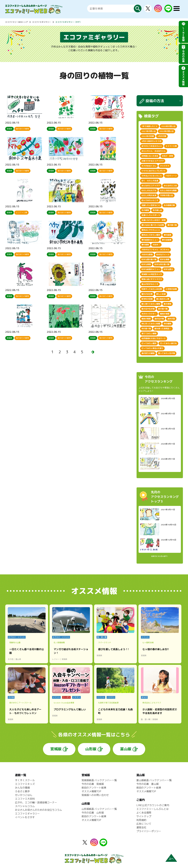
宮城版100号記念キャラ (152, 274)
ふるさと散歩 (22, 791)
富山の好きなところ (150, 284)
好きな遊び (168, 269)
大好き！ (156, 245)
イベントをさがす (25, 817)
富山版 (126, 749)
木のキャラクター (149, 314)
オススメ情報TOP (91, 791)
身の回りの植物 (148, 353)
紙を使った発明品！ (163, 329)
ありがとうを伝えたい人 (152, 146)
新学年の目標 (147, 299)
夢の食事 (145, 245)
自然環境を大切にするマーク (154, 338)
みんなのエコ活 (170, 186)
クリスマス (165, 166)
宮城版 (56, 749)
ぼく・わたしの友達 (150, 181)
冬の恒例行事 (169, 205)
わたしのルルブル (149, 190)
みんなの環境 (22, 788)
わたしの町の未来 (149, 195)
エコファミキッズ (25, 784)
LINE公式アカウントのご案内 (153, 805)
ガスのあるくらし (149, 166)
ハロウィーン (171, 176)
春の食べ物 (163, 309)
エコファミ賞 (171, 146)
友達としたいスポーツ (151, 215)
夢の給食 (167, 235)
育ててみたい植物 (149, 333)
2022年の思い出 (167, 131)
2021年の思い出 (149, 131)
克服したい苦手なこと (151, 205)
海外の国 (171, 319)
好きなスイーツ (163, 254)
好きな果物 (146, 264)
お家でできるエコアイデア (153, 161)
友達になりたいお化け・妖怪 (154, 220)
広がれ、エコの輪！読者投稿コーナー (36, 802)
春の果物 (167, 304)
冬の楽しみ (157, 210)
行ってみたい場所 (149, 343)
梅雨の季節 (165, 314)
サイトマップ (144, 816)
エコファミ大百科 (25, 799)
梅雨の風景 (146, 319)
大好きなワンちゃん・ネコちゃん (155, 250)
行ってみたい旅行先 (168, 343)
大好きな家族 (147, 254)
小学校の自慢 (171, 289)
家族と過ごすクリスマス (152, 279)
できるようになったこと (152, 176)
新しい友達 (161, 294)
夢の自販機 (167, 240)
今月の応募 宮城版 (93, 784)
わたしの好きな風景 (168, 190)
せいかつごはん (24, 795)
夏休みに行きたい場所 (151, 235)
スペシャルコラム (25, 806)
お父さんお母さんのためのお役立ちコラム (38, 810)
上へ (171, 859)
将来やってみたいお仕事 (152, 289)
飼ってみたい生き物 (167, 353)
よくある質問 (144, 813)
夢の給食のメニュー (150, 240)
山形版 (91, 749)
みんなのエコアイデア (151, 186)
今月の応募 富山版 (148, 784)
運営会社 (141, 827)
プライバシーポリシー (149, 831)
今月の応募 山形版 (93, 813)
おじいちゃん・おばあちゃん (154, 151)
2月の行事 (162, 136)
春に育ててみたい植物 (151, 304)
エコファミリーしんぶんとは (152, 809)
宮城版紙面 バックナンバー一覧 (99, 780)
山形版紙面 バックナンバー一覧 (99, 809)
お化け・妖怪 (167, 156)
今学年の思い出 (167, 195)
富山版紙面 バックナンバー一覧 (154, 780)
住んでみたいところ (150, 200)
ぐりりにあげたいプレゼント (154, 171)
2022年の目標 (148, 136)
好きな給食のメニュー (151, 269)
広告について (144, 824)
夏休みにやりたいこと (151, 230)
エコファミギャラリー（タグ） (68, 22)
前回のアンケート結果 (94, 788)
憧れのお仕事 (147, 294)
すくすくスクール (25, 780)
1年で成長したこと (150, 126)
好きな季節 (165, 259)
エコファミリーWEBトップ (16, 22)
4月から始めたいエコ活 (151, 141)
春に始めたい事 (163, 299)
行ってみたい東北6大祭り (152, 348)
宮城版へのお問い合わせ (95, 795)
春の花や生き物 (148, 309)
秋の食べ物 (146, 329)
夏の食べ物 (172, 225)
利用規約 (141, 820)
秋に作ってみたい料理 (151, 324)
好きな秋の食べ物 (162, 264)
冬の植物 (145, 210)
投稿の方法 (155, 101)
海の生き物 (159, 319)
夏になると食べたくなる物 (153, 225)
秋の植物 (167, 324)
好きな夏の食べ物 (149, 259)
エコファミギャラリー (42, 22)
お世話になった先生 (150, 156)
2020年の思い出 (168, 126)
